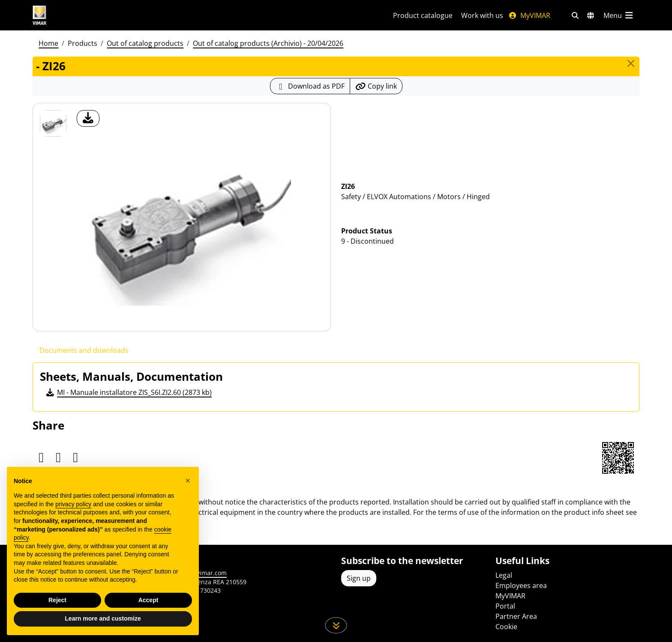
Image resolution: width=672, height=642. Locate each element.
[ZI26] (53, 123)
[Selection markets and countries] (591, 15)
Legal (504, 575)
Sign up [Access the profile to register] (359, 578)
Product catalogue (423, 15)
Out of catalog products (145, 43)
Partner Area (516, 616)
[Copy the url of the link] (376, 86)
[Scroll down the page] (336, 625)
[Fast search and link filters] (575, 15)
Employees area (521, 585)
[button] (188, 481)
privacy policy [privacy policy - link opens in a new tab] (73, 504)
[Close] (631, 63)
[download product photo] (88, 118)
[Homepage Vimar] (72, 15)
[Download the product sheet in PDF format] (310, 86)
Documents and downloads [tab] (84, 350)
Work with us (482, 15)
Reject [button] (57, 600)
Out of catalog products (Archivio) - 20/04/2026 (268, 43)
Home (48, 43)
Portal (505, 606)
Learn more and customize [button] (103, 618)
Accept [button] (148, 600)
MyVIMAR (529, 15)
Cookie (506, 627)
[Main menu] (619, 15)
